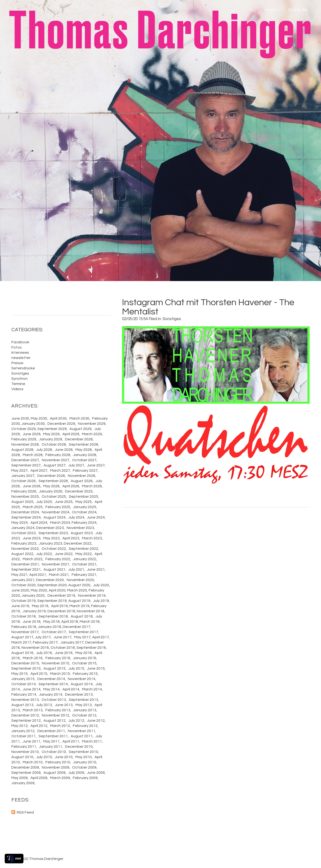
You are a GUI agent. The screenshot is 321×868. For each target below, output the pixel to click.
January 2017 (72, 642)
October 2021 (84, 564)
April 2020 (57, 590)
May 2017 (82, 637)
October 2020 (24, 585)
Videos (17, 389)
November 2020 (80, 580)
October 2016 (63, 648)
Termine (18, 384)
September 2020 (52, 585)
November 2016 (35, 648)
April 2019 (59, 606)
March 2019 (79, 606)
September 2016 (91, 648)
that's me (298, 10)
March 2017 (21, 642)
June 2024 (96, 517)
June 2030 (20, 418)
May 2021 (20, 575)
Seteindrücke (23, 368)
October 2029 (24, 429)
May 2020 (39, 590)
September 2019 (52, 601)
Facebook (20, 342)
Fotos (17, 347)
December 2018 (61, 611)
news (270, 10)
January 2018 (49, 627)
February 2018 (24, 627)
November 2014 (82, 679)
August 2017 (22, 637)
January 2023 (51, 543)
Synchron (20, 379)
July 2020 (101, 585)
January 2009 (23, 783)
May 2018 (51, 622)
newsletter (21, 358)
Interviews (20, 353)
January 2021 (23, 580)
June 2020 (20, 590)
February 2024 (84, 523)
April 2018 (70, 622)
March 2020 (77, 590)
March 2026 (92, 486)
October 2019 (24, 601)
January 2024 (23, 528)
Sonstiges (172, 319)
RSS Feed (25, 812)
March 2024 (60, 523)
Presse (17, 363)
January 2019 (34, 611)
